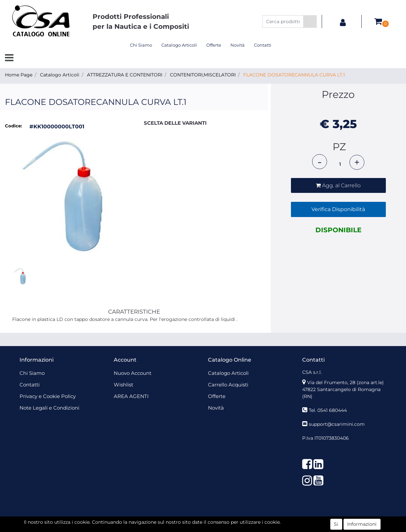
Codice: (13, 126)
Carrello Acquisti (228, 385)
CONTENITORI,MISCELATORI (203, 75)
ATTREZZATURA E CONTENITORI (125, 75)
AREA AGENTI (131, 396)
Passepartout (217, 521)
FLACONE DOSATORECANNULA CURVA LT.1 (294, 75)
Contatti (263, 45)
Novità (238, 45)
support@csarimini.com (337, 424)
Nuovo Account (133, 373)
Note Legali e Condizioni (49, 408)
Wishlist (123, 385)
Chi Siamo (141, 45)
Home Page (19, 75)
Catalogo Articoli (179, 45)
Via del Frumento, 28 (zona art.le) (345, 382)
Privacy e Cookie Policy (48, 396)
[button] (310, 22)
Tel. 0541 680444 (328, 410)
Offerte (214, 45)
